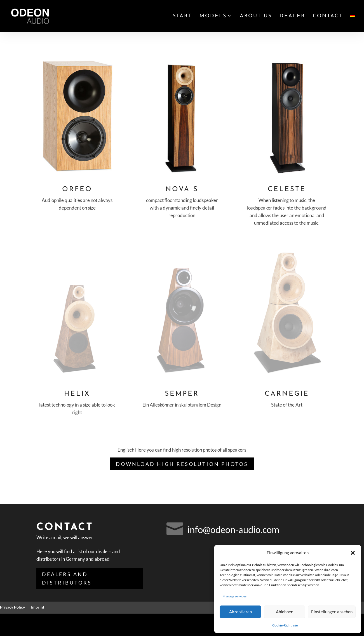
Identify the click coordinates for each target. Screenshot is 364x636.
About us (256, 17)
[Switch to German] (353, 23)
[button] (353, 553)
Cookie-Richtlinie (285, 625)
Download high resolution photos (182, 464)
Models (213, 17)
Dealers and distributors (67, 578)
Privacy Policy (12, 607)
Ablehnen (285, 612)
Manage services (234, 596)
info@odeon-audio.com (233, 529)
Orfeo (77, 189)
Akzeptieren (240, 612)
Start (182, 17)
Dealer (292, 17)
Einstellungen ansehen (332, 612)
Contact (328, 17)
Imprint (38, 607)
